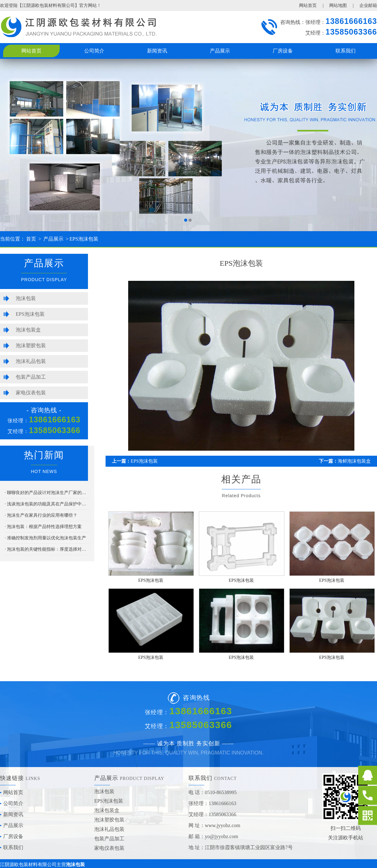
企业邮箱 (368, 6)
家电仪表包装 (31, 393)
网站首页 (308, 6)
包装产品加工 (31, 377)
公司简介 (94, 51)
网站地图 (338, 6)
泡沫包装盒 (28, 330)
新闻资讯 (157, 51)
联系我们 (346, 51)
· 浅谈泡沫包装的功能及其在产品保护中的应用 (47, 504)
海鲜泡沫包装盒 (354, 461)
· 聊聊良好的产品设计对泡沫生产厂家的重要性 (47, 493)
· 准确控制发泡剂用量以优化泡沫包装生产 (45, 538)
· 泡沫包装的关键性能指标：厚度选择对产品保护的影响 (47, 549)
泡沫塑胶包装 (31, 345)
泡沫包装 (26, 298)
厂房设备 (283, 51)
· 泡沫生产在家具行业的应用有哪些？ (41, 515)
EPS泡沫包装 (84, 239)
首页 (31, 239)
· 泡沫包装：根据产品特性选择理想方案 (43, 527)
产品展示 (220, 51)
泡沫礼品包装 (31, 361)
